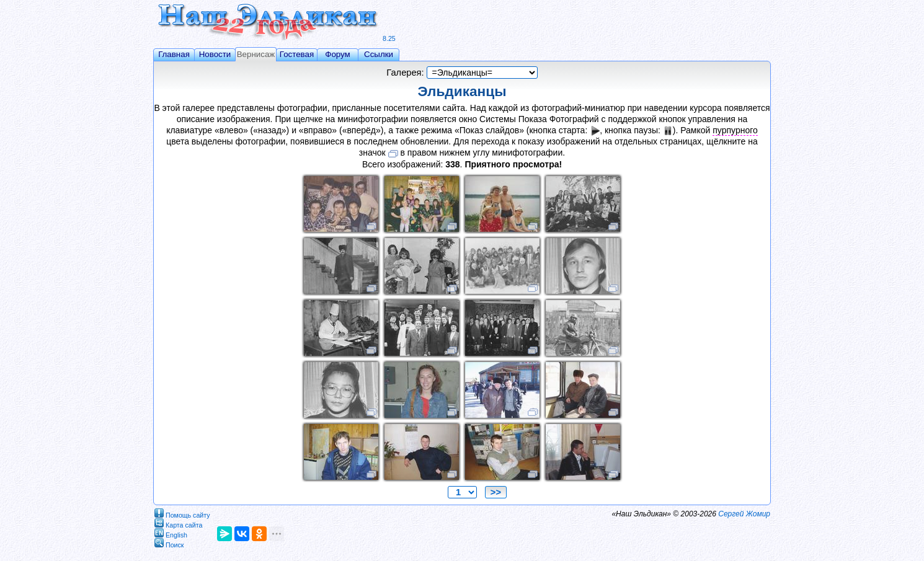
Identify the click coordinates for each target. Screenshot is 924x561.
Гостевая (297, 54)
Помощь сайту (182, 513)
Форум (338, 54)
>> (496, 492)
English (171, 533)
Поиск (169, 543)
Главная (174, 54)
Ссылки (379, 54)
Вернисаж (256, 54)
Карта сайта (178, 523)
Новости (215, 54)
